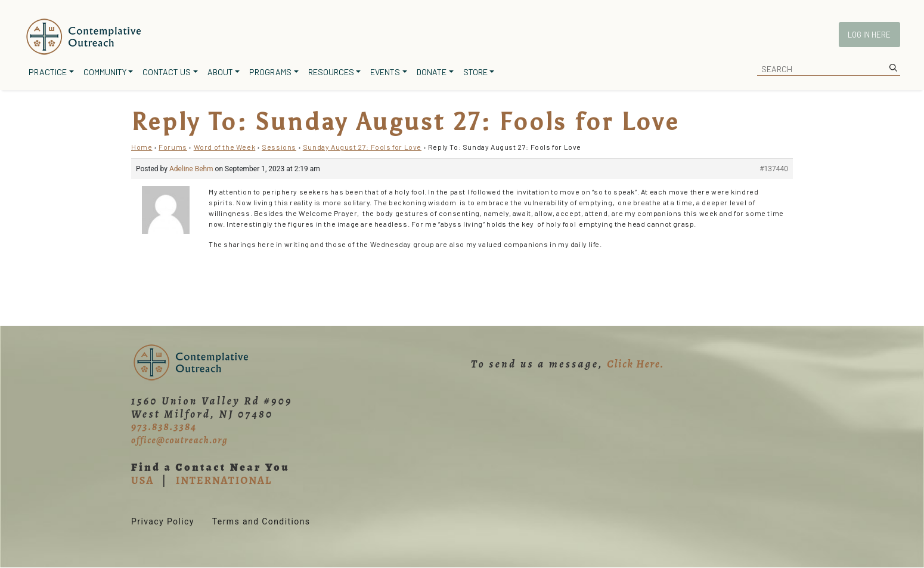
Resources (331, 72)
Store (475, 72)
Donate (432, 72)
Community (105, 72)
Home (142, 147)
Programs (270, 72)
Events (385, 72)
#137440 (774, 169)
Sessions (279, 147)
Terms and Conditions (261, 521)
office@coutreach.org (179, 440)
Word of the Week (225, 147)
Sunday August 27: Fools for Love (362, 147)
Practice (48, 72)
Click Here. (635, 364)
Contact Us (167, 72)
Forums (173, 147)
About (220, 72)
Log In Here (869, 35)
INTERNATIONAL (224, 480)
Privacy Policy (163, 521)
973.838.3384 (164, 427)
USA (142, 480)
